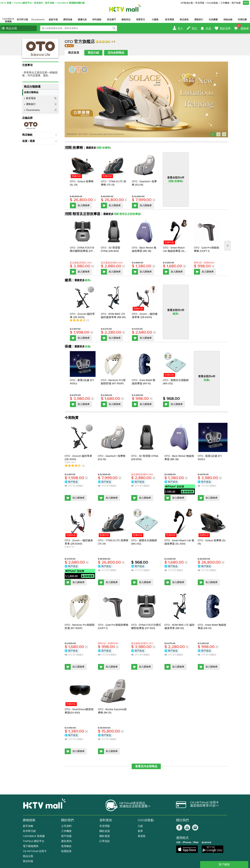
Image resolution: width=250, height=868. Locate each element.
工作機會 (225, 3)
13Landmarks (41, 110)
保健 (206, 380)
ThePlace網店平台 (23, 3)
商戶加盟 (236, 3)
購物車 (243, 27)
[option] (83, 180)
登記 (194, 29)
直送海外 (38, 3)
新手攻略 (50, 3)
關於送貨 (105, 831)
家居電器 (41, 98)
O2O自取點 (212, 3)
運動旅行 (41, 104)
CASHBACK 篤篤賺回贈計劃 (71, 3)
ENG (246, 3)
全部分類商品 (31, 92)
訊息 (208, 29)
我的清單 (225, 29)
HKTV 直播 (6, 3)
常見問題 (200, 3)
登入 (180, 29)
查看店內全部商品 (146, 766)
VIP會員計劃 (187, 3)
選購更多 (98, 148)
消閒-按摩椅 (175, 181)
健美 (175, 314)
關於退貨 (105, 836)
